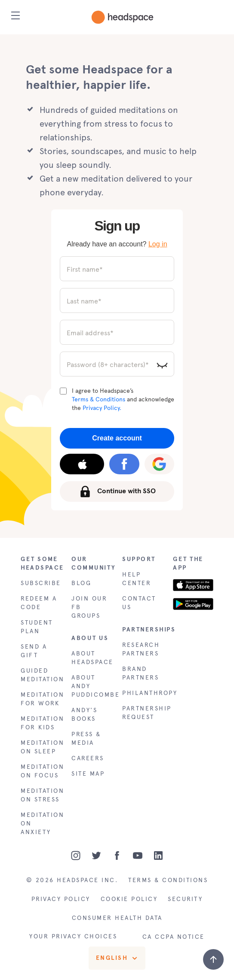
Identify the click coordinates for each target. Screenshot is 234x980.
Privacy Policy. (102, 408)
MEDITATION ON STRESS (41, 795)
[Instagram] (76, 856)
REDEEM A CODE (39, 603)
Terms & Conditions (99, 399)
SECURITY (185, 899)
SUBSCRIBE (41, 583)
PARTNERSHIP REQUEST (142, 713)
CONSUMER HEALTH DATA (117, 918)
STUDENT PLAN (37, 627)
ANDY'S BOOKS (84, 715)
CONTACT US (139, 603)
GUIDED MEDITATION (41, 675)
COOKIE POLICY (129, 899)
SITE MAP (88, 774)
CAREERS (88, 758)
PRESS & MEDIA (86, 739)
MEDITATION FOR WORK (41, 699)
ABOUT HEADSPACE (92, 658)
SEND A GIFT (34, 651)
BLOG (81, 583)
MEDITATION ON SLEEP (41, 747)
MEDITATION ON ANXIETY (41, 824)
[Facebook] (117, 856)
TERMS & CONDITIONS (168, 880)
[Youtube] (138, 856)
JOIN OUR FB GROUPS (89, 607)
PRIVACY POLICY (61, 899)
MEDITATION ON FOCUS (41, 771)
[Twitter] (96, 856)
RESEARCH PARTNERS (141, 649)
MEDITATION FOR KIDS (41, 723)
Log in (158, 244)
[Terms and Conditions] (63, 391)
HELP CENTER (137, 579)
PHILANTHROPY (142, 693)
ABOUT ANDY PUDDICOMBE (92, 686)
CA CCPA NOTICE (174, 937)
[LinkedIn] (158, 856)
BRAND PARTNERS (140, 673)
